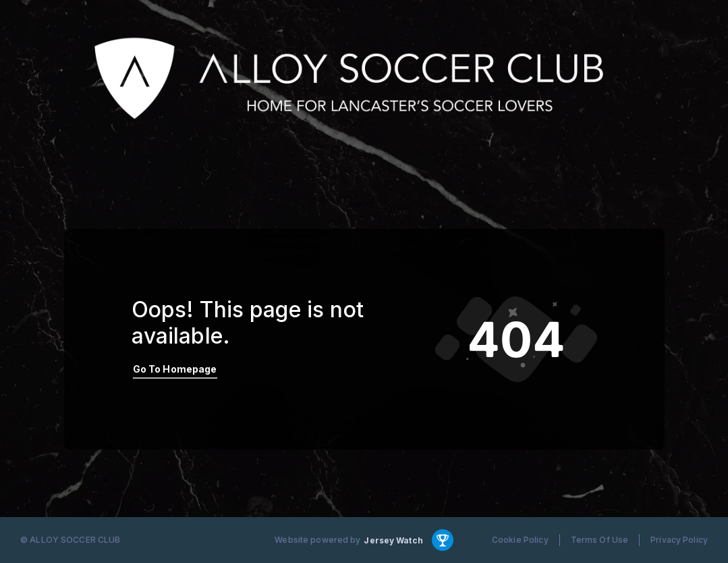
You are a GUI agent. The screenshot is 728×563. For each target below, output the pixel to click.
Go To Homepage (175, 369)
